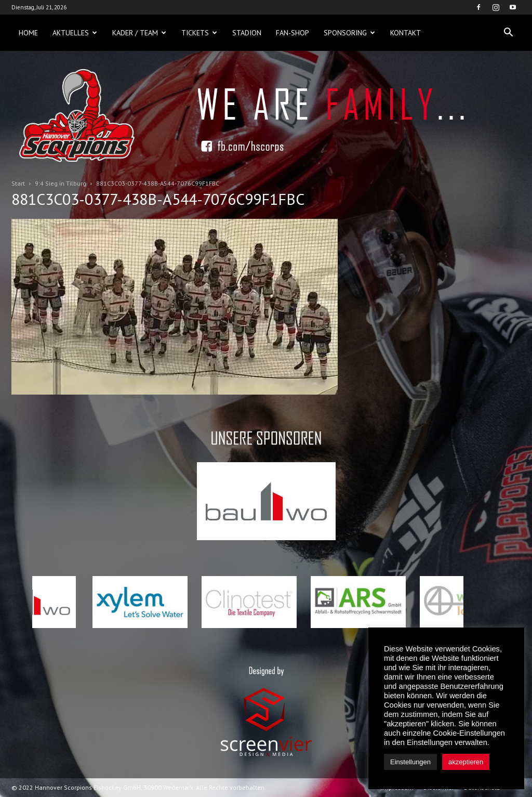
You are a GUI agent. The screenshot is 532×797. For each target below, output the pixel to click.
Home (28, 33)
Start (18, 183)
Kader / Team (139, 33)
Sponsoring (349, 33)
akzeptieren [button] (466, 762)
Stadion (247, 33)
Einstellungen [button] (410, 762)
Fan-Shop (292, 33)
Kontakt (405, 33)
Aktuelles (75, 33)
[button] (508, 33)
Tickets (199, 33)
